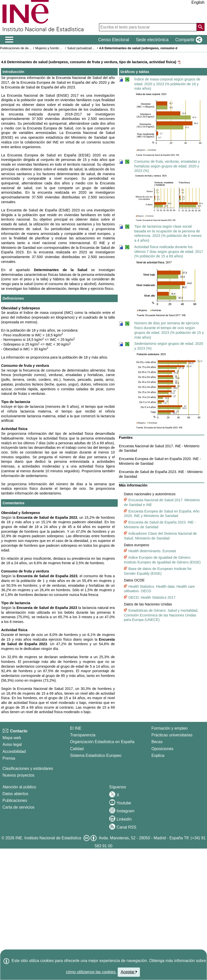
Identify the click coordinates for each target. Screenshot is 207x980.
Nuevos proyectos (18, 775)
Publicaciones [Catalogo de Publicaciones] (15, 800)
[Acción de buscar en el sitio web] (201, 27)
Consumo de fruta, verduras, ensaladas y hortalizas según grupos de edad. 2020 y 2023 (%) (167, 166)
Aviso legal (12, 744)
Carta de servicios (18, 807)
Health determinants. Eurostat (152, 551)
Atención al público (19, 787)
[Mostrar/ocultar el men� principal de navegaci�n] (9, 40)
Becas (157, 742)
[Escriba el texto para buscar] (148, 27)
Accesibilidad (14, 751)
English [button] (198, 2)
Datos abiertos (15, 794)
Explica (158, 755)
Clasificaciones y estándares (28, 768)
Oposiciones (162, 749)
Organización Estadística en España (102, 742)
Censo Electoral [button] (113, 40)
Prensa (9, 758)
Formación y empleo (169, 728)
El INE (76, 728)
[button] (188, 40)
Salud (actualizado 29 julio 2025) (91, 48)
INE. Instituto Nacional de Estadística (48, 838)
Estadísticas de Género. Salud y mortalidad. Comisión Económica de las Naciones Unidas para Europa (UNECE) (161, 615)
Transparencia (83, 735)
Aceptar (129, 972)
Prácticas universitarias (172, 735)
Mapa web (12, 738)
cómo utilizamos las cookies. (91, 972)
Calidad (77, 749)
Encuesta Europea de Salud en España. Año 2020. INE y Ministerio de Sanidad (162, 514)
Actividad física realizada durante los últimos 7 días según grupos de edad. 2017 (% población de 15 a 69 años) (169, 251)
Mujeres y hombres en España (57, 48)
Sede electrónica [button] (152, 40)
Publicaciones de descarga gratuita (25, 48)
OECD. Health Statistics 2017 (152, 597)
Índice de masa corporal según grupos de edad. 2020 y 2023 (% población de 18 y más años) (167, 84)
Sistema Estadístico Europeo (96, 755)
